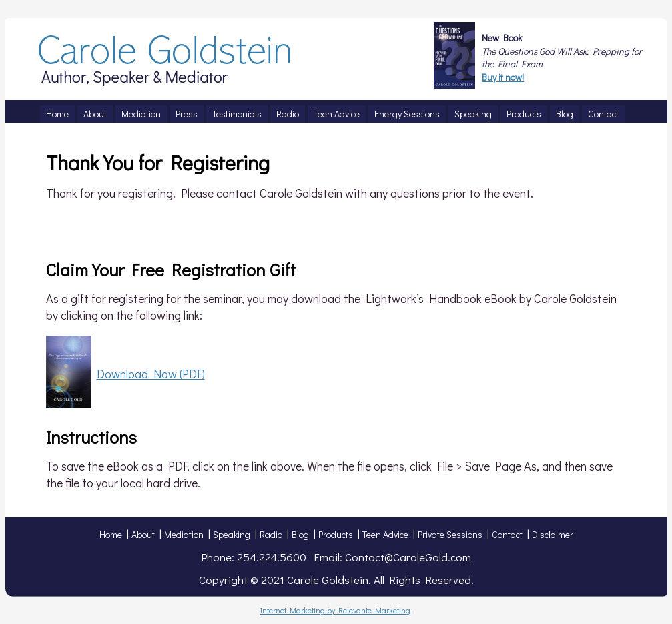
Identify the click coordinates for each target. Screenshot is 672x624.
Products (336, 534)
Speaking (232, 534)
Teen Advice (385, 534)
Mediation (184, 534)
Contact (507, 534)
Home (111, 534)
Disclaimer (553, 534)
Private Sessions (450, 534)
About (143, 534)
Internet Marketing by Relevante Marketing (335, 610)
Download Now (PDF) (151, 374)
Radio (271, 534)
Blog (300, 534)
